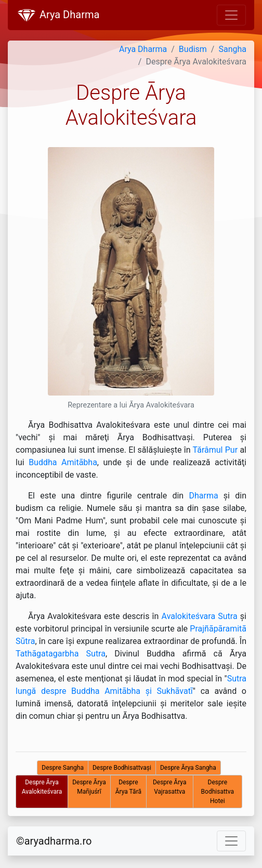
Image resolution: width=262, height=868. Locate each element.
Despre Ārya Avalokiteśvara (42, 787)
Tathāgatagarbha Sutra (61, 654)
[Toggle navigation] (231, 15)
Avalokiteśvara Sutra (200, 616)
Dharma (203, 496)
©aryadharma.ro (54, 841)
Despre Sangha (63, 768)
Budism (193, 49)
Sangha (232, 49)
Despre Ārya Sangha (188, 768)
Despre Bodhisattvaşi (122, 768)
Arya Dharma (58, 16)
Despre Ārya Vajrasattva (170, 787)
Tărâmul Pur (215, 450)
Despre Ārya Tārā (128, 787)
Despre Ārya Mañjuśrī (89, 787)
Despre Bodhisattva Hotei (218, 792)
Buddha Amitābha (63, 462)
